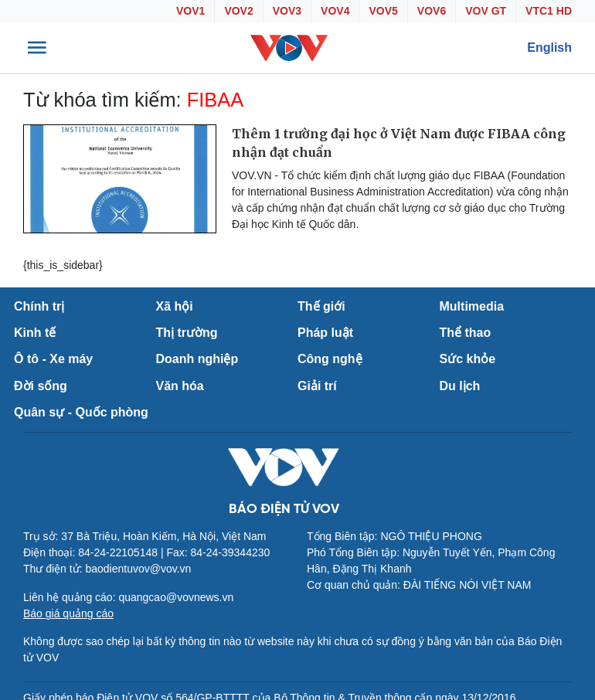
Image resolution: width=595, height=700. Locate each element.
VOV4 (335, 11)
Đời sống (41, 386)
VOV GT (486, 11)
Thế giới (321, 306)
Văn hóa (180, 386)
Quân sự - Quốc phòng (81, 412)
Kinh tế (35, 333)
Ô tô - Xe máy (53, 359)
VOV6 (432, 11)
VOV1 (190, 11)
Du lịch (460, 386)
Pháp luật (325, 333)
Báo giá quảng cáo (68, 613)
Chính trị (39, 306)
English (549, 48)
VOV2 (238, 11)
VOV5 (383, 11)
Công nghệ (330, 359)
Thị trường (187, 333)
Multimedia (472, 306)
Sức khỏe (468, 359)
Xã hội (175, 306)
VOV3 (287, 11)
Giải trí (317, 386)
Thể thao (466, 333)
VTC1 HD (549, 11)
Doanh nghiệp (197, 359)
